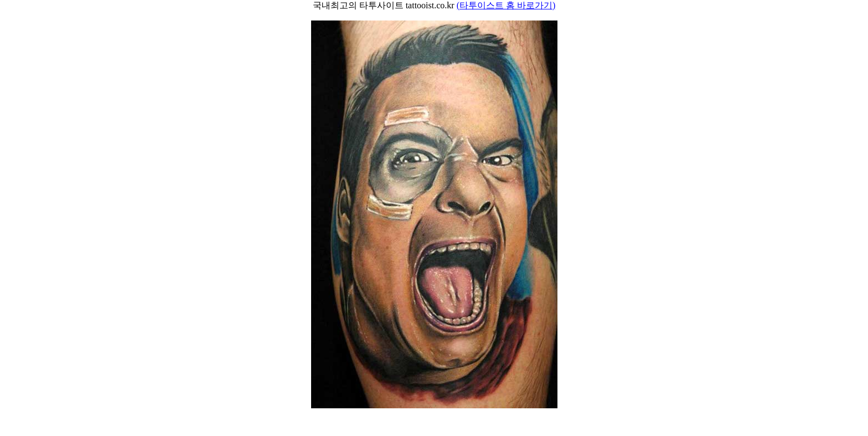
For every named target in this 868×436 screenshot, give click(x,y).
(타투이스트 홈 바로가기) (506, 5)
